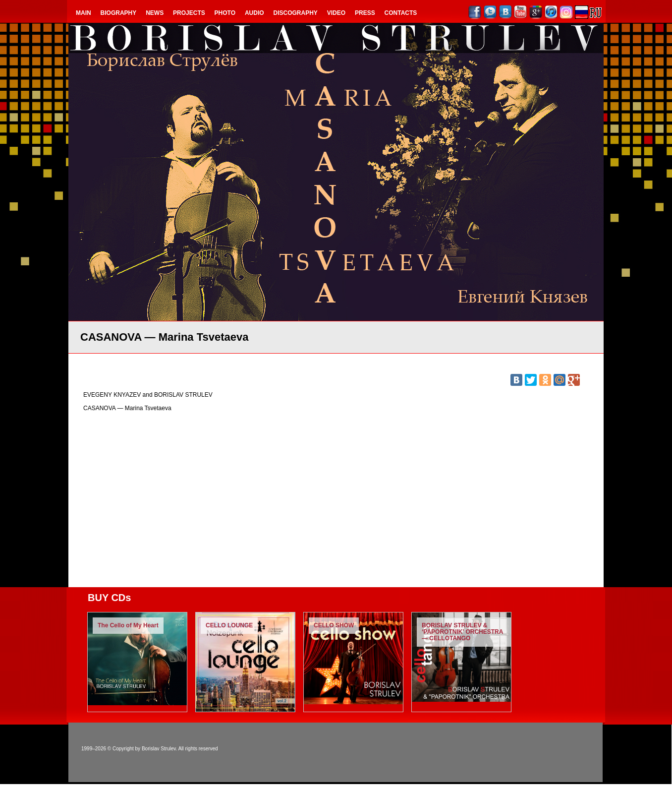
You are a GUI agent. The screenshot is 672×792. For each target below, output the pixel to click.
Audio (254, 13)
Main (84, 13)
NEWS (155, 13)
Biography (119, 13)
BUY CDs (109, 598)
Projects (189, 13)
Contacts (401, 13)
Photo (225, 13)
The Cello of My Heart (128, 625)
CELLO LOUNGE (229, 625)
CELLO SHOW (334, 625)
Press (365, 13)
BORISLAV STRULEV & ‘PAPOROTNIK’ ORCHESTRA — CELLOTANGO (462, 632)
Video (336, 13)
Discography (296, 13)
